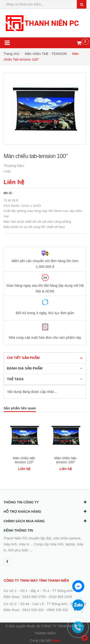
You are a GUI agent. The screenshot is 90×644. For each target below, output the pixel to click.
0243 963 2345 (60, 597)
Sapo (56, 640)
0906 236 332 (57, 610)
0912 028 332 (33, 610)
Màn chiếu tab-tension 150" (66, 460)
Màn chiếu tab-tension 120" (24, 460)
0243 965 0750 (34, 597)
